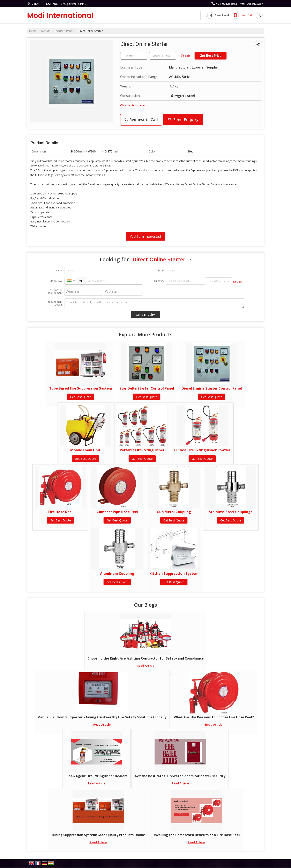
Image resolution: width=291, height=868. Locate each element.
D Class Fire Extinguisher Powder (202, 450)
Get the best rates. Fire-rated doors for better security (180, 776)
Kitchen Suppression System (174, 573)
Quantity (159, 281)
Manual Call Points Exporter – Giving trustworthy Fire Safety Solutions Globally (102, 717)
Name (59, 271)
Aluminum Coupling (117, 573)
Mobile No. (56, 281)
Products (45, 31)
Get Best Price (211, 56)
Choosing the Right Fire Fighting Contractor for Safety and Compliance (146, 658)
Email (161, 271)
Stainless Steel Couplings (231, 512)
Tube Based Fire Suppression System (81, 388)
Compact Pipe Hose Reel (117, 512)
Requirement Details (55, 303)
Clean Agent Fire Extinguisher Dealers (96, 776)
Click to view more (132, 105)
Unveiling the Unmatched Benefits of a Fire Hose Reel (196, 835)
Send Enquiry (183, 119)
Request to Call (141, 119)
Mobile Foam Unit (85, 450)
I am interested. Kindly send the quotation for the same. (154, 303)
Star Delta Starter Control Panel (147, 388)
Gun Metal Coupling (174, 512)
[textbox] (163, 56)
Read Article (145, 666)
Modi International (60, 15)
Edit (186, 56)
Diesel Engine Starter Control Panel (212, 388)
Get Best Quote (81, 397)
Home (33, 31)
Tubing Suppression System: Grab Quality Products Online (98, 835)
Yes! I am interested (145, 236)
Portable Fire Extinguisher (142, 450)
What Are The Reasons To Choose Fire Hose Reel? (214, 717)
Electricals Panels (64, 31)
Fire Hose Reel (60, 512)
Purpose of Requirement (55, 292)
